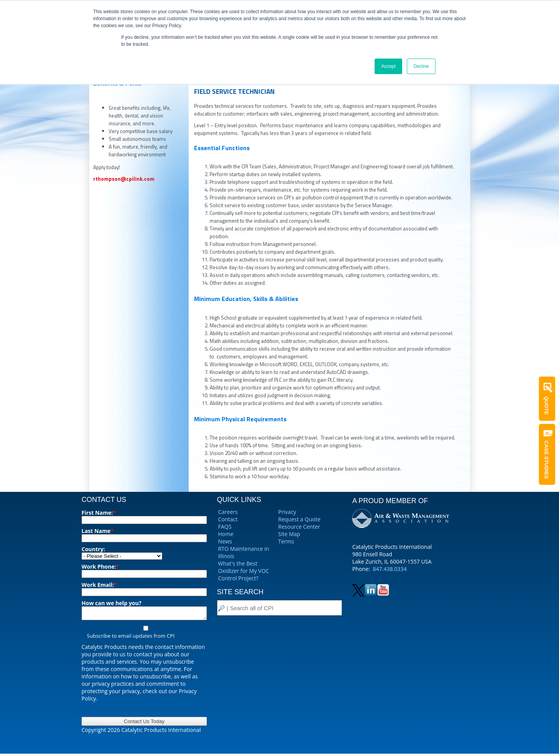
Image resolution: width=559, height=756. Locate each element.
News (225, 541)
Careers (228, 512)
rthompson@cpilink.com (124, 179)
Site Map (289, 534)
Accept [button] (388, 66)
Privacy (287, 512)
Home (226, 534)
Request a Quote (299, 519)
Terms (286, 541)
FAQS (225, 527)
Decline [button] (421, 66)
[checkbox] (144, 634)
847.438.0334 (390, 569)
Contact (228, 519)
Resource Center (299, 527)
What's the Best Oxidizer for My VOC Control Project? (244, 571)
